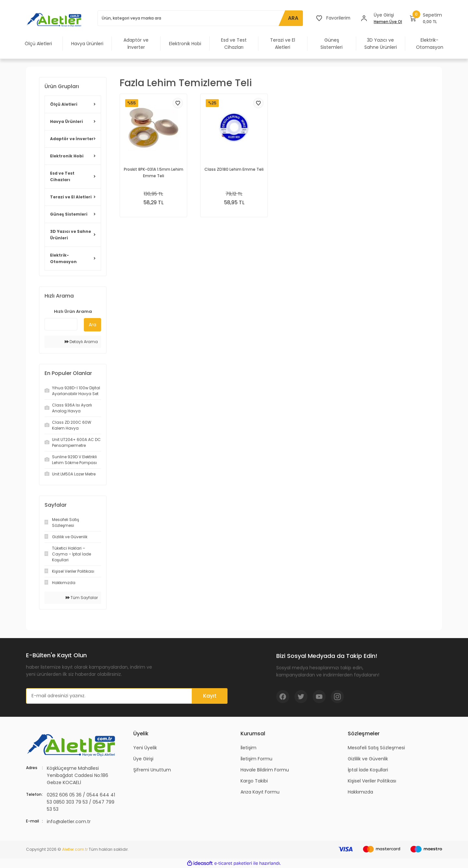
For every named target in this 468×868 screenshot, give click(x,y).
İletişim (248, 748)
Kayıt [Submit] (210, 696)
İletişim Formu (256, 759)
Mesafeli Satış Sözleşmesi (376, 748)
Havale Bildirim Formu (265, 770)
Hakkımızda (360, 792)
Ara (92, 325)
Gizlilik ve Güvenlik (368, 759)
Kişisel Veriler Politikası (372, 781)
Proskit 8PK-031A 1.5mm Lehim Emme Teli (154, 173)
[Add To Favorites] (178, 103)
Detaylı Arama (81, 342)
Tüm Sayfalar (82, 598)
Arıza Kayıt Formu (260, 792)
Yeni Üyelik (145, 748)
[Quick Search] (61, 324)
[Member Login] (364, 18)
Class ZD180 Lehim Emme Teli (234, 169)
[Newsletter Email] (127, 696)
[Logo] (55, 20)
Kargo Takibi (254, 781)
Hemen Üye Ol (388, 22)
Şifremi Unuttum (152, 770)
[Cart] (426, 18)
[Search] (200, 18)
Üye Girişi (143, 759)
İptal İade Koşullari (368, 770)
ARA (292, 18)
